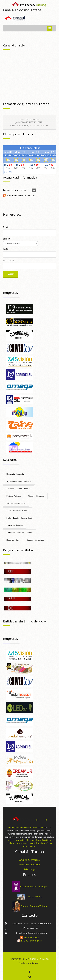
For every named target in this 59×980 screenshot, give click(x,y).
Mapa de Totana (34, 897)
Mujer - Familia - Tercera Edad (19, 518)
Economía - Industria (15, 474)
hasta (6, 249)
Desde (6, 227)
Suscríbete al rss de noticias (19, 195)
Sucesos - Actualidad (35, 540)
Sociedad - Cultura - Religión (18, 489)
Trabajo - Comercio (36, 496)
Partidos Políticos (14, 496)
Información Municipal (16, 503)
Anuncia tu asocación (30, 865)
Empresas (11, 293)
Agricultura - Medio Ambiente (19, 481)
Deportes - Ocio (13, 540)
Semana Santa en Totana (34, 906)
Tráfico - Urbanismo (15, 525)
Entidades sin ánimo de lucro (25, 621)
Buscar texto (9, 261)
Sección (7, 239)
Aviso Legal (30, 869)
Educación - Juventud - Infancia (20, 533)
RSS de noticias (30, 938)
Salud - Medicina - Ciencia (17, 511)
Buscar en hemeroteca (15, 190)
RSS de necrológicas (30, 941)
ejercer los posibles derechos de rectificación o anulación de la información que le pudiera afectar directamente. (29, 843)
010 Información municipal (34, 887)
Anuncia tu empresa (29, 860)
